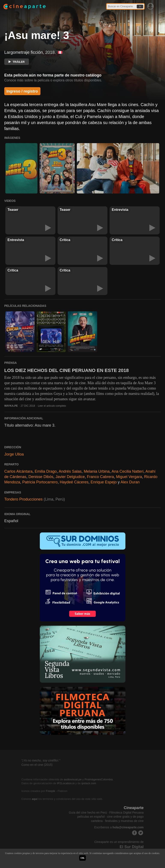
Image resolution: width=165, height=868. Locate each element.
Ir (140, 7)
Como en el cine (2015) (37, 765)
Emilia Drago (46, 471)
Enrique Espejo (104, 482)
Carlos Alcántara (18, 471)
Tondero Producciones (23, 499)
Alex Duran (130, 482)
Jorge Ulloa (14, 454)
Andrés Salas (70, 471)
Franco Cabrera (100, 477)
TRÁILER (17, 62)
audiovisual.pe (73, 779)
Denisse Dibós (41, 477)
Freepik (50, 791)
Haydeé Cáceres (74, 482)
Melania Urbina (97, 471)
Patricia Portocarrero (40, 482)
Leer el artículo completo (52, 406)
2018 (50, 52)
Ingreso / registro (22, 91)
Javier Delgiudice (70, 477)
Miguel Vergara (129, 477)
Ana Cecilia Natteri (127, 471)
